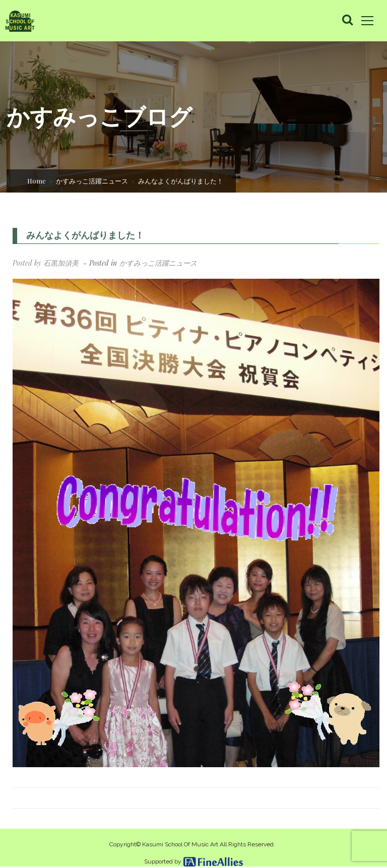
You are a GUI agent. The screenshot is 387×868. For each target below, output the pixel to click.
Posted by (46, 263)
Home (37, 180)
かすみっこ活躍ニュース (92, 180)
